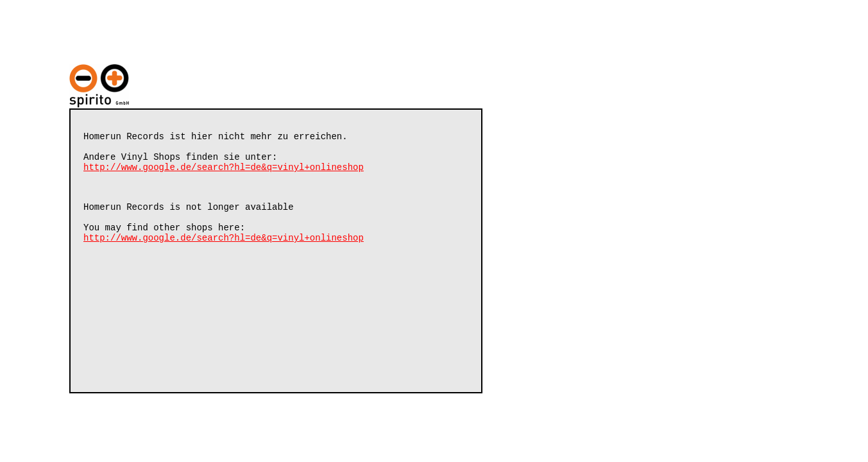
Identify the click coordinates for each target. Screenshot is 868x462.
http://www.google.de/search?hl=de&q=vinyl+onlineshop (224, 174)
